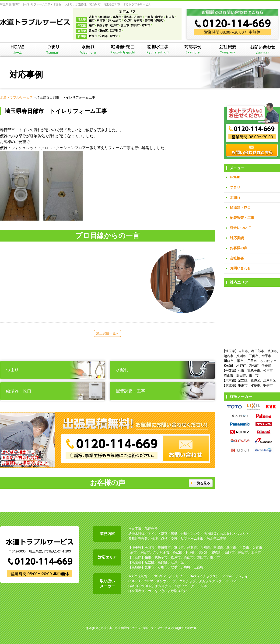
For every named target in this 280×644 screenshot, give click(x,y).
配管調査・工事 (242, 218)
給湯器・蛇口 (240, 207)
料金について (240, 228)
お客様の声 (239, 248)
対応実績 (237, 238)
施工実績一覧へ (108, 333)
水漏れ (235, 197)
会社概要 (237, 258)
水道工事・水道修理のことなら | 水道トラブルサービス (136, 628)
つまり (235, 187)
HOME (235, 177)
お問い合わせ (240, 268)
